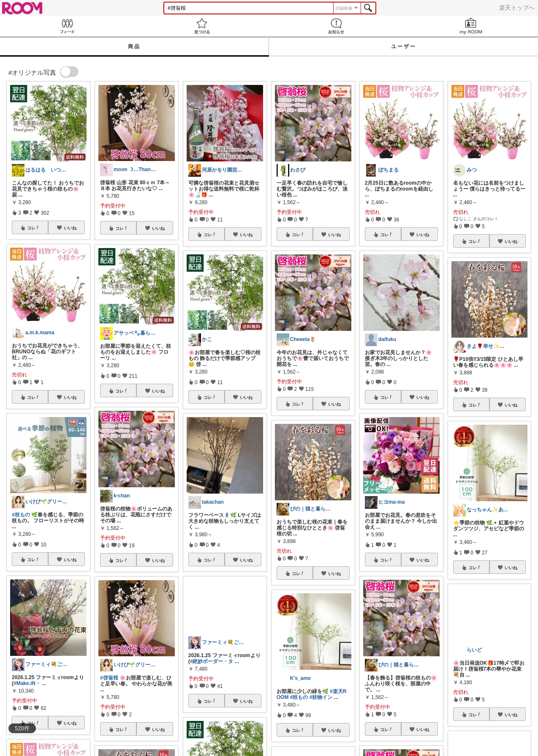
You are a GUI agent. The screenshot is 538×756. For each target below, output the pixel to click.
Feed (67, 26)
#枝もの (21, 515)
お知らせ (336, 26)
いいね (70, 228)
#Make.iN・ (27, 683)
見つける (202, 26)
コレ (33, 228)
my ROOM (471, 26)
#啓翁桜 (109, 678)
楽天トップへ (517, 8)
